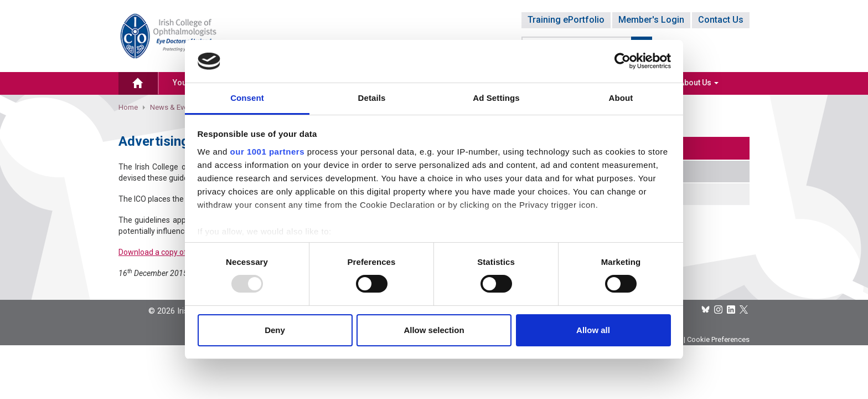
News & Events (174, 107)
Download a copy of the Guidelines (178, 252)
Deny (275, 330)
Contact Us (721, 20)
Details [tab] (372, 98)
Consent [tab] (247, 98)
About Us (699, 83)
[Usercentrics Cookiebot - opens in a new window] (622, 61)
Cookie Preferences (718, 339)
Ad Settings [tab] (496, 98)
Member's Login (651, 20)
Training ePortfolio (566, 20)
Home (128, 107)
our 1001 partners (267, 152)
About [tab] (621, 98)
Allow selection (434, 330)
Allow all (593, 330)
